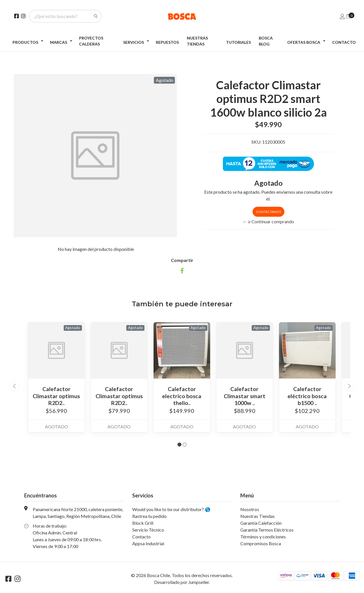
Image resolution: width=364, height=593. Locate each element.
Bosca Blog (266, 41)
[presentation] (15, 386)
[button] (179, 444)
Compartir (182, 260)
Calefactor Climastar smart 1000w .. (244, 396)
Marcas (59, 42)
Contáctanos (268, 212)
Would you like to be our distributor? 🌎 (171, 509)
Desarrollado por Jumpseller (182, 581)
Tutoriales (238, 42)
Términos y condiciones (263, 536)
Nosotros (250, 509)
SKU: (256, 142)
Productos (25, 42)
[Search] (96, 16)
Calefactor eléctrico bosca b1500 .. (307, 396)
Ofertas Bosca (304, 42)
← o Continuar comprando (268, 221)
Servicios (134, 42)
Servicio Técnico (148, 529)
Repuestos (167, 42)
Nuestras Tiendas (197, 41)
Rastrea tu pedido (149, 515)
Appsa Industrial (148, 543)
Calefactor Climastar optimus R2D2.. (56, 396)
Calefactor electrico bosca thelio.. (182, 396)
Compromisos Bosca (261, 543)
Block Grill (143, 522)
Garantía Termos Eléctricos (267, 529)
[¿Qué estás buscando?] (62, 16)
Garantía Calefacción (261, 522)
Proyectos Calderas (91, 41)
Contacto (344, 42)
